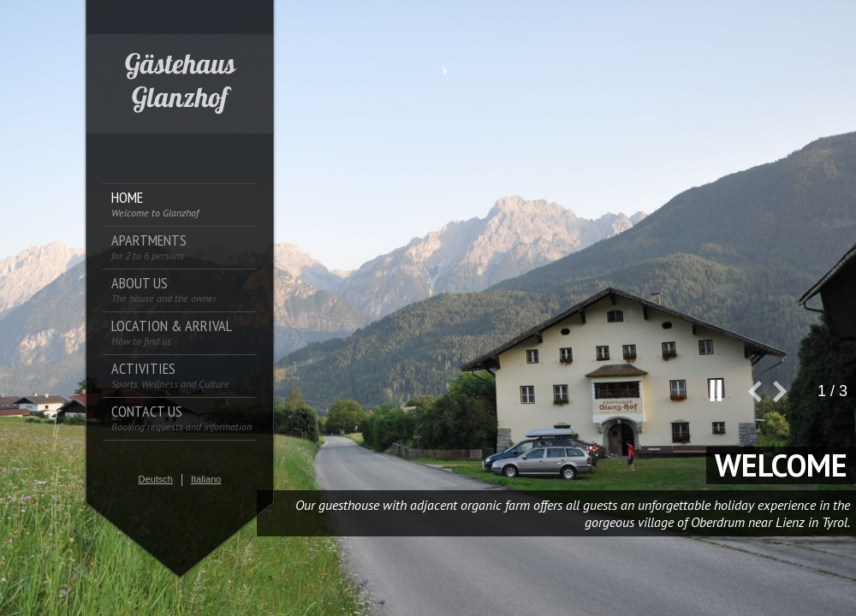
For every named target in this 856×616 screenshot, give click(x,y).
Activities (170, 375)
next (786, 398)
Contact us (181, 418)
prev (761, 398)
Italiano (206, 479)
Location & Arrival (172, 332)
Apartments (149, 247)
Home (155, 204)
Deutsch (156, 479)
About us (164, 290)
